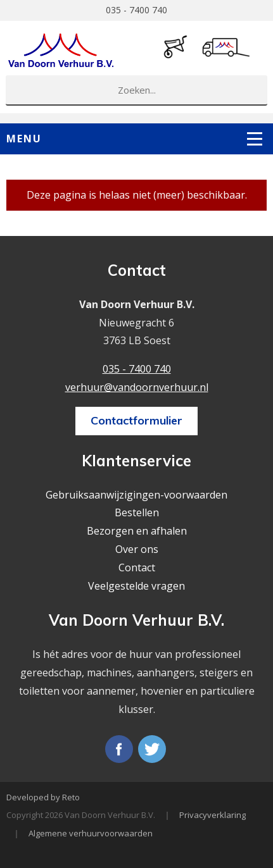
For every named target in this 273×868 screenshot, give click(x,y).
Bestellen (137, 512)
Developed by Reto (43, 797)
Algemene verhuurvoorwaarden (91, 833)
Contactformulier (136, 420)
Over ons (137, 549)
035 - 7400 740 (136, 10)
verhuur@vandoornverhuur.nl (137, 387)
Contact (137, 567)
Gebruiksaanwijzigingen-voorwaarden (136, 495)
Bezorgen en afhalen (137, 531)
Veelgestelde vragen (136, 586)
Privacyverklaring (213, 815)
